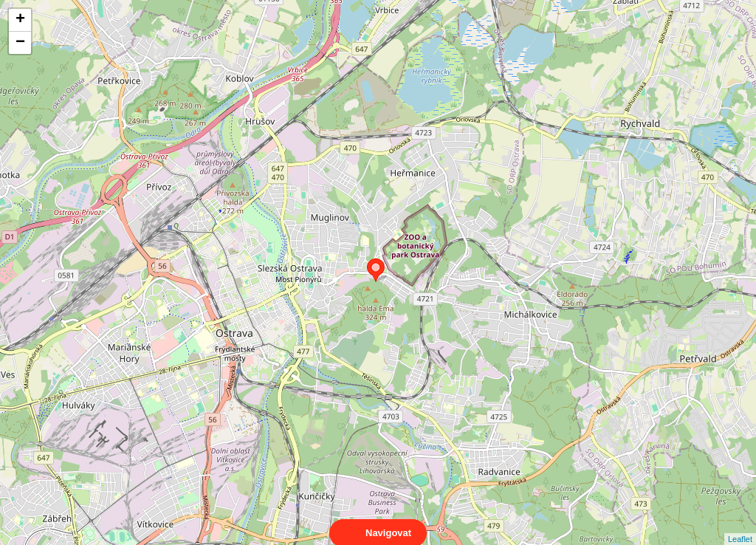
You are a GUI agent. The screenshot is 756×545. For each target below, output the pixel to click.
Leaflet (740, 526)
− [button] (20, 43)
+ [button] (20, 20)
